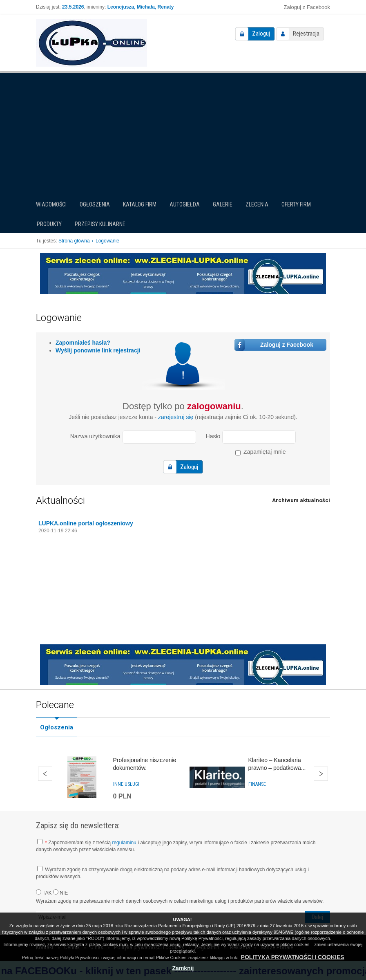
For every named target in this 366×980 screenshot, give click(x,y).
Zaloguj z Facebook (307, 7)
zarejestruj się (176, 417)
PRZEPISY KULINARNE (100, 224)
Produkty (49, 224)
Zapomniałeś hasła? (83, 343)
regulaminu (124, 843)
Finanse (257, 784)
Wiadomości (51, 204)
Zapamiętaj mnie (260, 452)
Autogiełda (185, 204)
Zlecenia (257, 204)
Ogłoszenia (95, 204)
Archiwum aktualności (301, 500)
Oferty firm (296, 204)
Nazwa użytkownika (95, 436)
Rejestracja (306, 34)
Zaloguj (261, 34)
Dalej (321, 774)
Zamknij (183, 968)
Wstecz (45, 774)
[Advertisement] (183, 132)
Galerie (223, 204)
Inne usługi (126, 784)
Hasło (213, 436)
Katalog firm (140, 204)
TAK (44, 893)
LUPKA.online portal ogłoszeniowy (86, 523)
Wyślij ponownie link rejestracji (98, 350)
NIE (60, 893)
